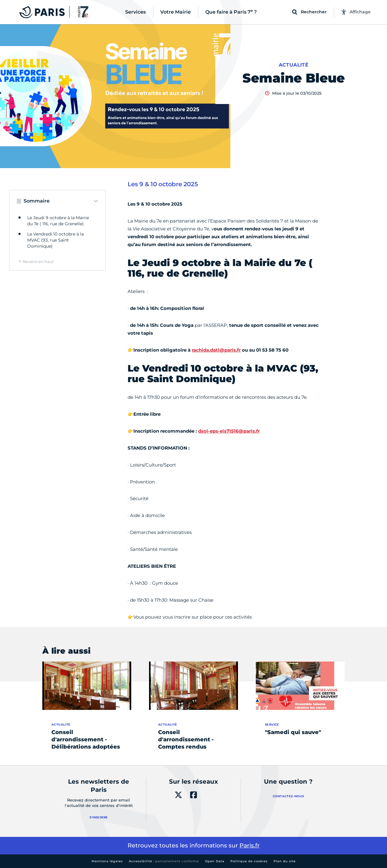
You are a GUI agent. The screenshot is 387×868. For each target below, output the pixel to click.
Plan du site (285, 861)
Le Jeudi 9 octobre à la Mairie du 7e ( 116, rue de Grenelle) (58, 221)
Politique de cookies (249, 861)
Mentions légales (107, 861)
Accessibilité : (164, 861)
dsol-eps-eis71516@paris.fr (229, 431)
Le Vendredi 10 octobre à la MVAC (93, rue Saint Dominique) (55, 240)
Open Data (215, 861)
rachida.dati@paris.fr (216, 350)
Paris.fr (250, 845)
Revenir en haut (38, 262)
